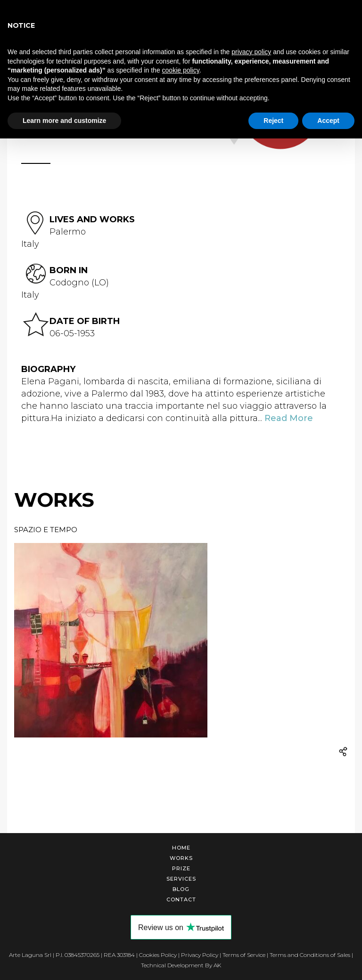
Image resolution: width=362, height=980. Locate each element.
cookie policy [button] (181, 70)
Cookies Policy (158, 955)
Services (181, 879)
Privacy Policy (200, 955)
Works (181, 858)
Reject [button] (273, 121)
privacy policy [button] (251, 52)
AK (217, 965)
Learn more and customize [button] (64, 121)
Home (181, 848)
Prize (181, 868)
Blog (181, 889)
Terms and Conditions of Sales (310, 955)
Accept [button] (328, 121)
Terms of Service (244, 955)
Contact (181, 899)
